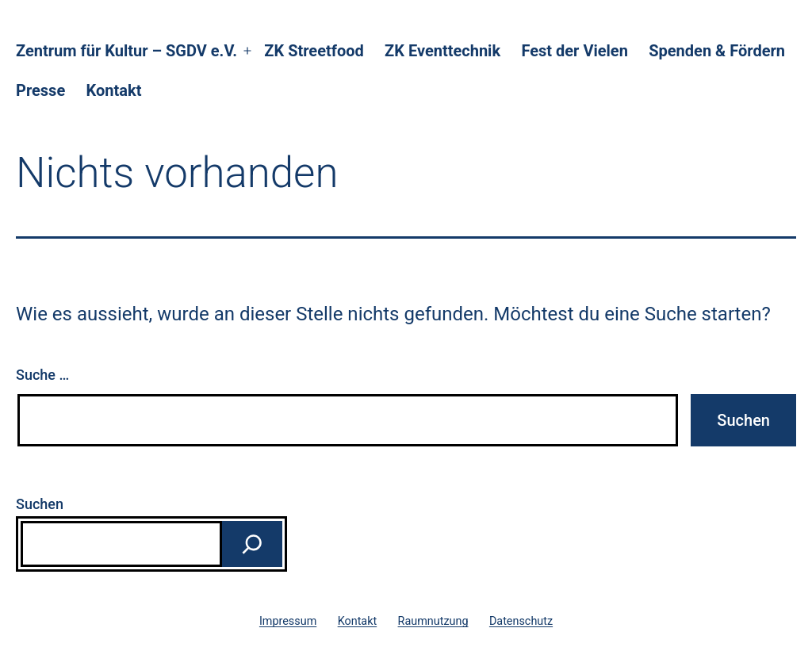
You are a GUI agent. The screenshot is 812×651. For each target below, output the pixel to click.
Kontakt (114, 90)
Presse (40, 90)
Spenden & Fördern (717, 51)
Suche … (42, 375)
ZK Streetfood (314, 51)
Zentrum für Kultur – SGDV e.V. (126, 51)
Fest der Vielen (574, 51)
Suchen (40, 504)
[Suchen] (252, 544)
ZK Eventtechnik (442, 51)
